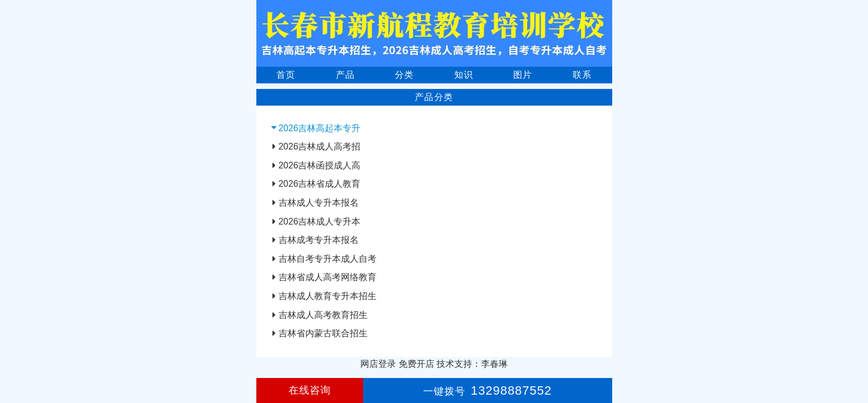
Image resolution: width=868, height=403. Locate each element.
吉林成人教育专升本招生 (328, 296)
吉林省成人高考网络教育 (328, 277)
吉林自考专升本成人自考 (328, 259)
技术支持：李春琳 (472, 364)
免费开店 (416, 364)
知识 (464, 75)
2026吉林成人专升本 (320, 222)
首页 (286, 75)
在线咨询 (310, 390)
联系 (582, 75)
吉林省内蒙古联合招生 (323, 333)
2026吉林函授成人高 (320, 165)
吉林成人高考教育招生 (323, 315)
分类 (404, 75)
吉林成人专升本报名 (319, 203)
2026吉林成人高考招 (320, 146)
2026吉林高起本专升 (320, 128)
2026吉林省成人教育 (320, 184)
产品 (345, 75)
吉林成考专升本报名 (319, 240)
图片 (523, 75)
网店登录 (378, 364)
